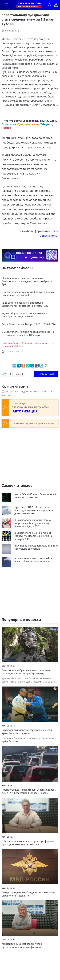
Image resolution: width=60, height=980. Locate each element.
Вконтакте (9, 124)
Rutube (6, 128)
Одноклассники (28, 124)
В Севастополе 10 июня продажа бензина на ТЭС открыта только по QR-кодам (28, 333)
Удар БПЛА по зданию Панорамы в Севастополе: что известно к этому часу (25, 304)
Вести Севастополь (45, 105)
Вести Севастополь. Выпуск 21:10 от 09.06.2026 (29, 324)
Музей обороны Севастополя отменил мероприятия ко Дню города (24, 315)
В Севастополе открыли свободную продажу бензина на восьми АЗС (28, 294)
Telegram (46, 124)
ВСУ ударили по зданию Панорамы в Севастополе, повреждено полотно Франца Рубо (27, 281)
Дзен (53, 121)
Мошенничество (16, 352)
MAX (45, 121)
